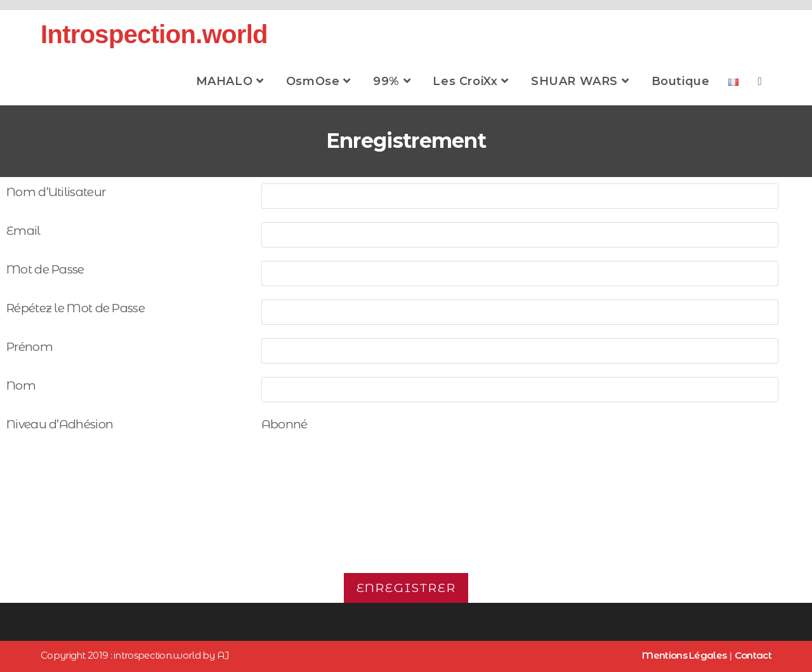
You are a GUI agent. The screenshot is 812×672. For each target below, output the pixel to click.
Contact (753, 655)
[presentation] (406, 518)
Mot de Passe (45, 269)
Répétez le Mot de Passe (75, 308)
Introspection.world (154, 34)
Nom (21, 385)
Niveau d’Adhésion (60, 424)
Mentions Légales (684, 655)
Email (23, 231)
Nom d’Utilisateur (56, 192)
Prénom (29, 347)
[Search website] (760, 81)
